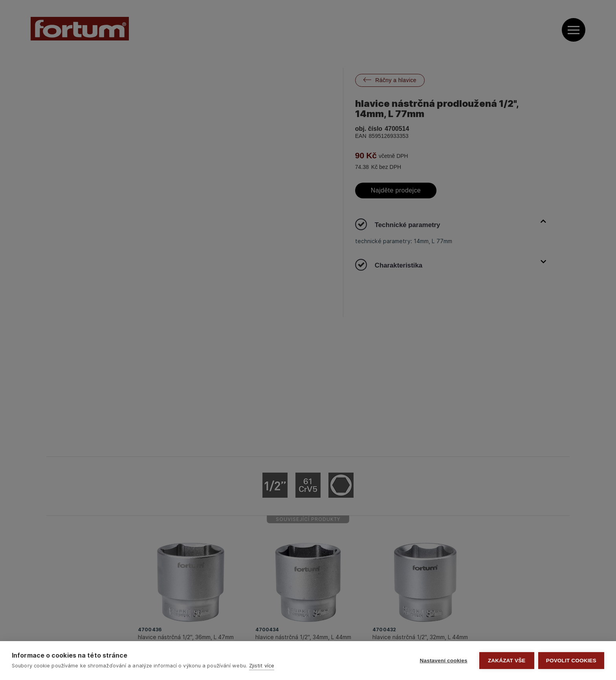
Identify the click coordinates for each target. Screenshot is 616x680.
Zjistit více (262, 665)
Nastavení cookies (444, 661)
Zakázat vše (507, 661)
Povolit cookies (571, 661)
